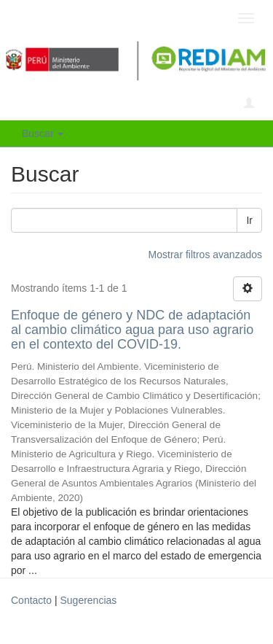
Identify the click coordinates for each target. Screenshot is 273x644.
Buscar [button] (43, 133)
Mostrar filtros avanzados (205, 255)
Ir (249, 220)
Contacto (31, 600)
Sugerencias (88, 600)
